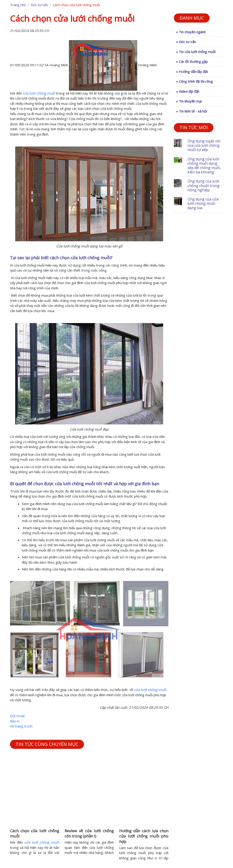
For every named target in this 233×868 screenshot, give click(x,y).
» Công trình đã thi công (194, 81)
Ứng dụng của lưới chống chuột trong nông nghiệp (204, 185)
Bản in (15, 721)
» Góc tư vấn (186, 42)
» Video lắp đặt (188, 91)
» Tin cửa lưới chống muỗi (196, 52)
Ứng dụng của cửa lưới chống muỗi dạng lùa (203, 203)
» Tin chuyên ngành (191, 32)
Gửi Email (17, 716)
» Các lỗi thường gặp (192, 62)
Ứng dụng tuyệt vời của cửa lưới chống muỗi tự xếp (204, 145)
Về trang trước (21, 726)
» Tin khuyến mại (189, 101)
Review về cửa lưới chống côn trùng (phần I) (89, 833)
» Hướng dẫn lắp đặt (192, 72)
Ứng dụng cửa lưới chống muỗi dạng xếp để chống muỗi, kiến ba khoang (204, 166)
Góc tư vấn (39, 5)
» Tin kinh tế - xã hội (191, 111)
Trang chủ (18, 5)
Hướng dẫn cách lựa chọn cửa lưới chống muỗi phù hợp (144, 836)
